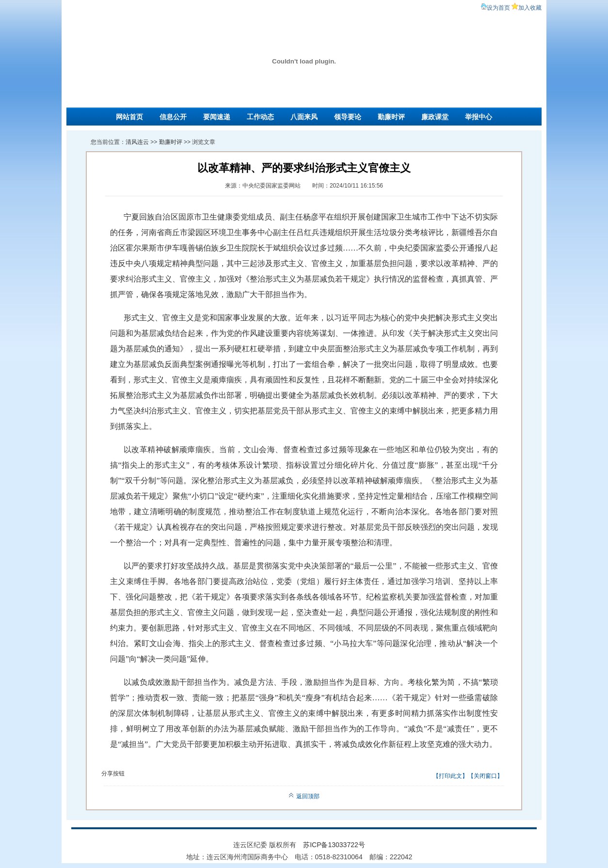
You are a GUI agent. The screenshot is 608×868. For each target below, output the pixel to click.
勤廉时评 (391, 117)
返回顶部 (304, 796)
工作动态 (260, 117)
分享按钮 (113, 773)
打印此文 (450, 776)
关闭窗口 (485, 776)
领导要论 (348, 117)
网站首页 (129, 117)
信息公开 (173, 117)
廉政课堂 (435, 117)
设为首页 (498, 8)
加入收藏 (530, 8)
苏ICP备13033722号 (334, 845)
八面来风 (304, 117)
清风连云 (137, 142)
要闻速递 (217, 117)
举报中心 (479, 117)
